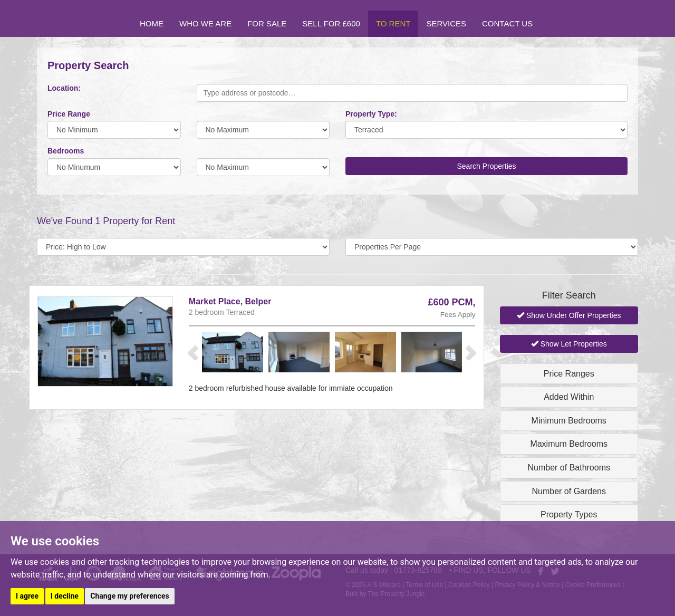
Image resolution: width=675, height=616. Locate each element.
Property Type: (371, 114)
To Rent (393, 23)
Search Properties (486, 166)
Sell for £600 (331, 23)
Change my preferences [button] (129, 596)
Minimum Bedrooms (569, 421)
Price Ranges (569, 374)
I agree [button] (27, 596)
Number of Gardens (569, 491)
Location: (64, 88)
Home (152, 23)
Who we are (205, 23)
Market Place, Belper (230, 301)
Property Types (569, 514)
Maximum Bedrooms (569, 444)
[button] (194, 352)
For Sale (267, 23)
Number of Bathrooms (569, 468)
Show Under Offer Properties (569, 315)
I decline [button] (65, 596)
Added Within (569, 397)
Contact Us (507, 23)
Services (446, 23)
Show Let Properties (569, 344)
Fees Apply (458, 315)
